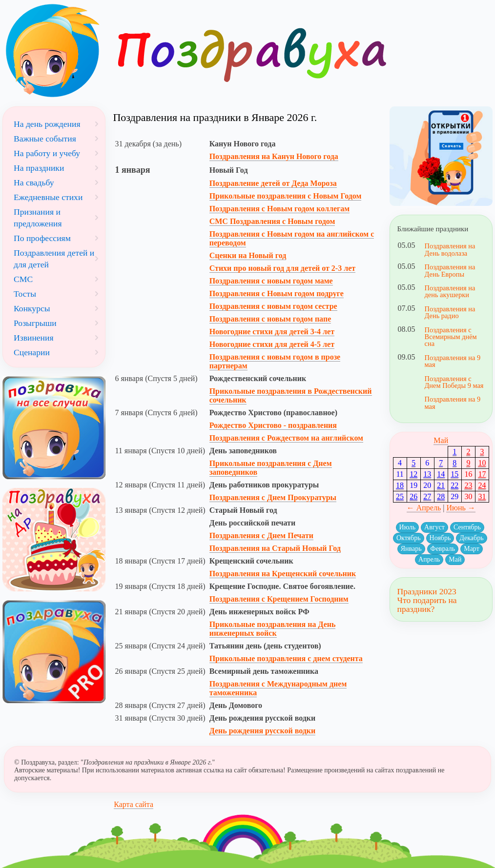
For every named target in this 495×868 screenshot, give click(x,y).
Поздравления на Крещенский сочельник (283, 574)
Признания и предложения (38, 218)
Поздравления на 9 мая (453, 361)
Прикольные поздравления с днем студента (286, 658)
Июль (408, 527)
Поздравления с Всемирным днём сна (451, 337)
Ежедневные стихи (48, 197)
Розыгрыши (35, 323)
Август (434, 527)
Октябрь (409, 538)
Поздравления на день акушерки (450, 291)
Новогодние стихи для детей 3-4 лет (272, 332)
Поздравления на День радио (450, 312)
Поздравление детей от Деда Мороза (273, 183)
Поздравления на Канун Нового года (274, 156)
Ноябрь (440, 538)
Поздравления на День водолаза (450, 249)
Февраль (443, 549)
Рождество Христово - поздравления (273, 425)
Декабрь (471, 538)
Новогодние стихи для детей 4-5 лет (272, 344)
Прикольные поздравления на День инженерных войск (273, 629)
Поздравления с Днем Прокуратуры (273, 497)
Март (472, 549)
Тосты (25, 294)
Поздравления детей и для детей (54, 259)
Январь (411, 549)
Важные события (45, 139)
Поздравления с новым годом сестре (273, 306)
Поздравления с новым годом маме (271, 281)
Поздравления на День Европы (450, 270)
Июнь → (461, 508)
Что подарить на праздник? (427, 605)
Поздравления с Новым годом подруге (277, 293)
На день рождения (47, 124)
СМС (23, 279)
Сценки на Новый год (248, 255)
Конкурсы (32, 308)
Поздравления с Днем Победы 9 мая (454, 382)
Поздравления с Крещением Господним (279, 599)
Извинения (34, 338)
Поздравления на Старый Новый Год (275, 548)
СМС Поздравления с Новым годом (272, 221)
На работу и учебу (47, 153)
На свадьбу (34, 182)
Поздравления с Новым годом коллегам (279, 209)
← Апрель (424, 508)
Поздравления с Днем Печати (261, 535)
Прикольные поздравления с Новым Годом (286, 196)
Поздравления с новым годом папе (270, 319)
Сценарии (32, 352)
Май (441, 440)
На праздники (39, 168)
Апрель (429, 559)
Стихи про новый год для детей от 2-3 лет (282, 268)
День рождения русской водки (263, 731)
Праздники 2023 (427, 591)
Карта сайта (134, 804)
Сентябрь (467, 527)
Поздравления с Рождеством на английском (286, 438)
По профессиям (42, 238)
